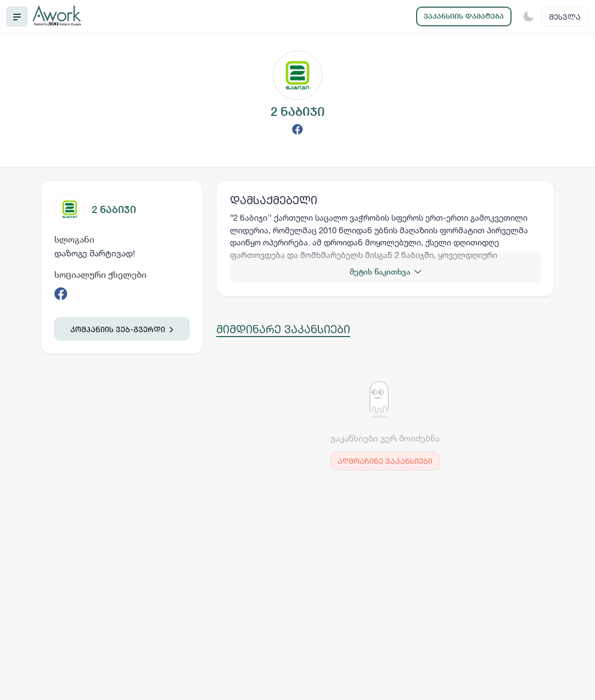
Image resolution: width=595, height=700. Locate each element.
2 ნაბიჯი (114, 209)
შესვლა (565, 17)
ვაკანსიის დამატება (464, 16)
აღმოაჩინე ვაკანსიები (385, 461)
